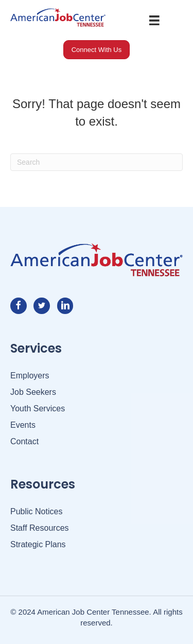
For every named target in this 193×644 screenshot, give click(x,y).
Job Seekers (33, 392)
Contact (24, 441)
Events (23, 425)
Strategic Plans (38, 544)
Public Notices (36, 511)
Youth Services (38, 408)
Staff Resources (40, 528)
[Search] (97, 162)
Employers (30, 376)
